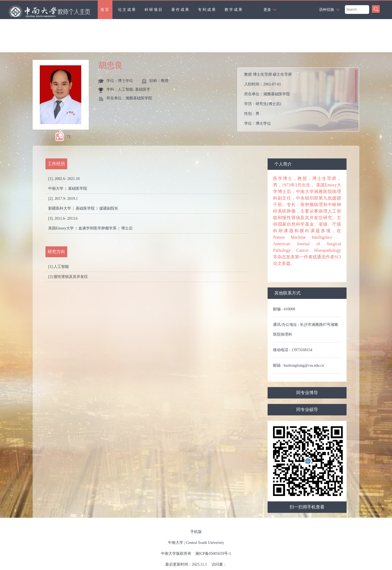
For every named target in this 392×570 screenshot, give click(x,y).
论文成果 (127, 10)
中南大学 (176, 543)
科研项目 (154, 10)
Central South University (205, 543)
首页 (105, 10)
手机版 (196, 532)
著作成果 (180, 10)
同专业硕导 (307, 410)
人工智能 (61, 267)
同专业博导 (307, 393)
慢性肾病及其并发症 (71, 277)
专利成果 (207, 10)
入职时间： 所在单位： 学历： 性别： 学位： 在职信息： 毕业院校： (300, 99)
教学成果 (234, 10)
